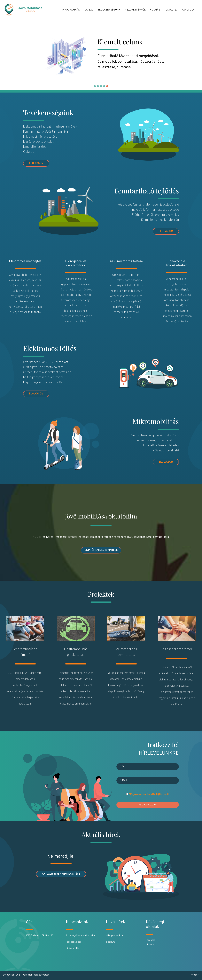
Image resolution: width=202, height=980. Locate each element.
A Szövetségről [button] (135, 10)
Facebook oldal (73, 942)
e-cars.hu (111, 942)
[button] (95, 86)
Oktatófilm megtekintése (101, 550)
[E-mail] (148, 780)
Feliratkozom (148, 805)
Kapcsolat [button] (189, 10)
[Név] (148, 767)
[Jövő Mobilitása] (27, 10)
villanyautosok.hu (115, 936)
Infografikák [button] (71, 10)
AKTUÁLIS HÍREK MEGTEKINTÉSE (61, 874)
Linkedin (150, 944)
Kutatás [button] (155, 10)
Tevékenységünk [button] (109, 10)
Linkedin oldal (73, 949)
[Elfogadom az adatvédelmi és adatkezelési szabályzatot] (127, 794)
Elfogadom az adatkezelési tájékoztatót (149, 795)
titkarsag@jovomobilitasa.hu (80, 936)
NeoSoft (195, 975)
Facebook (151, 940)
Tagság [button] (89, 10)
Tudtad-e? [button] (171, 10)
